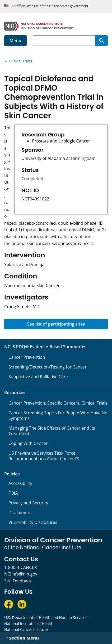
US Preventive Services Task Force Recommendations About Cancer (42, 456)
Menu (15, 41)
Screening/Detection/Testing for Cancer (48, 367)
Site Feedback (18, 581)
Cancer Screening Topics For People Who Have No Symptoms (58, 416)
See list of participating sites (56, 324)
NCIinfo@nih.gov (21, 574)
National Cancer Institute (26, 629)
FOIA (13, 493)
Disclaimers (20, 513)
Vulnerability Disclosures (33, 522)
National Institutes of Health (29, 624)
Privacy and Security (28, 503)
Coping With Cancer (28, 443)
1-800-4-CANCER (20, 567)
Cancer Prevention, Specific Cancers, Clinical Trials (58, 403)
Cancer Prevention (27, 357)
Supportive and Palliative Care (38, 377)
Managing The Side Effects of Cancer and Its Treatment (52, 431)
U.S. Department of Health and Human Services (46, 618)
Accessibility (20, 483)
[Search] (101, 41)
